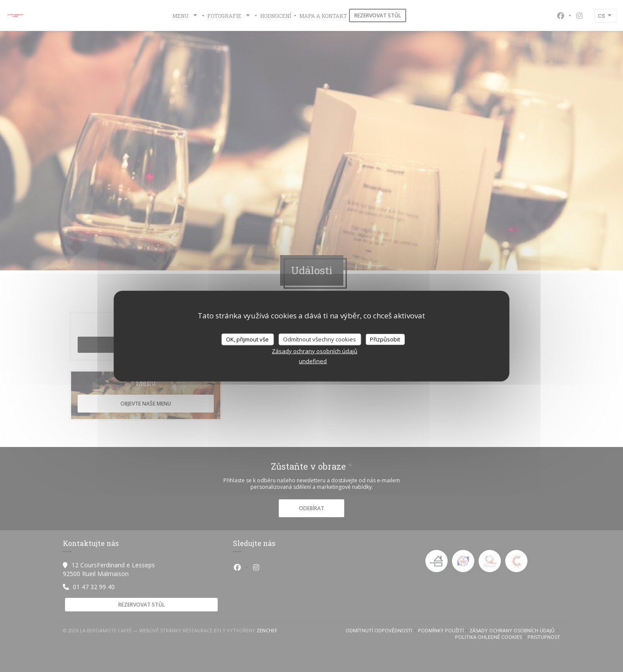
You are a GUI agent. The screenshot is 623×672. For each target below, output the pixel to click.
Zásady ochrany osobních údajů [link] (315, 351)
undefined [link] (313, 361)
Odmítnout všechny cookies (320, 339)
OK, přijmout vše (247, 339)
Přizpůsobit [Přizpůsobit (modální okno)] (385, 339)
